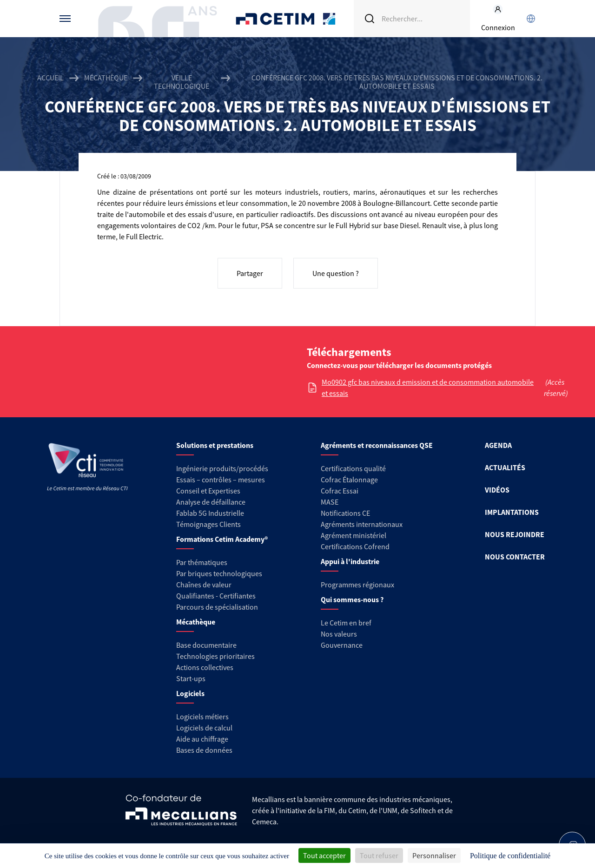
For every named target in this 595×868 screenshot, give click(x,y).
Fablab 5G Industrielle (210, 513)
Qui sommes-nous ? (352, 599)
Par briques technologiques (219, 573)
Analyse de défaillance (211, 502)
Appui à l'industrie (350, 561)
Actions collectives (205, 667)
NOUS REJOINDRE (515, 534)
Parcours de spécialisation (217, 607)
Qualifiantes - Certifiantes (216, 596)
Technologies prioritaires (215, 656)
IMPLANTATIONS (512, 512)
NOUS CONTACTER (515, 557)
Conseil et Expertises (208, 491)
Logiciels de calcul (204, 728)
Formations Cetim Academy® (222, 539)
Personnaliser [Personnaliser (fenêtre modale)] (434, 855)
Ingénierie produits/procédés (222, 468)
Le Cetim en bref (346, 623)
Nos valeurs (339, 634)
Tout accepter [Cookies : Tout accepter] (324, 855)
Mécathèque (106, 78)
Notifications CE (345, 513)
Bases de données (204, 750)
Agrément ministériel (354, 535)
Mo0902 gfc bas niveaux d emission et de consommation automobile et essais (428, 388)
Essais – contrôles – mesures (221, 480)
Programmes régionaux (357, 585)
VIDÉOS (497, 490)
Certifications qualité (353, 468)
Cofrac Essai (340, 491)
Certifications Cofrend (355, 546)
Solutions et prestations (215, 445)
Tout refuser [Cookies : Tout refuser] (379, 855)
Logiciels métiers (202, 717)
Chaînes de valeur (204, 585)
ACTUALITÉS (505, 467)
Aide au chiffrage (202, 739)
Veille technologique (182, 82)
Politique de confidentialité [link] (510, 856)
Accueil (50, 78)
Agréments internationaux (362, 524)
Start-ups (191, 678)
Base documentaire (206, 645)
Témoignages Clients (208, 524)
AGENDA (498, 445)
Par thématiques (202, 562)
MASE (330, 502)
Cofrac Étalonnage (349, 480)
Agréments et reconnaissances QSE (377, 445)
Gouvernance (342, 645)
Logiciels (190, 693)
